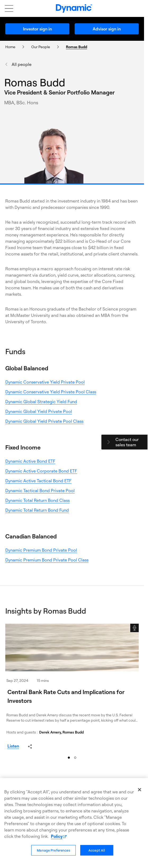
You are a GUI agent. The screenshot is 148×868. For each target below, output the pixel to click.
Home (10, 47)
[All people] (59, 64)
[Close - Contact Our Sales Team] (109, 442)
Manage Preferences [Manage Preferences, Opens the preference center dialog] (53, 850)
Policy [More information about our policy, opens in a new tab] (57, 836)
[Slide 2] (75, 758)
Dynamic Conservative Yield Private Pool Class (51, 392)
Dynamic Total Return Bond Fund (37, 510)
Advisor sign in (107, 29)
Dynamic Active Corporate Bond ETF (41, 471)
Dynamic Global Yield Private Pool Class (44, 421)
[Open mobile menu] (6, 8)
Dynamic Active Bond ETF (30, 461)
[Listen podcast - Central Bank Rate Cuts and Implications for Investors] (13, 746)
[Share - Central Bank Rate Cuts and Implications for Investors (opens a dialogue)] (30, 746)
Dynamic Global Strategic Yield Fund (41, 402)
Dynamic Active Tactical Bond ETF (38, 481)
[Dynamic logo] (74, 8)
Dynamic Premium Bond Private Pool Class (47, 560)
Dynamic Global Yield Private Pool (39, 411)
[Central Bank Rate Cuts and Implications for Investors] (72, 647)
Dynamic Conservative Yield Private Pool (45, 382)
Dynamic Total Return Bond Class (37, 500)
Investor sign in (37, 29)
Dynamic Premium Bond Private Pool (41, 550)
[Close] (140, 790)
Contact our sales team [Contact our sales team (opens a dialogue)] (127, 442)
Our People (41, 47)
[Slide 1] (69, 758)
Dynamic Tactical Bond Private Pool (40, 491)
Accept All (97, 850)
